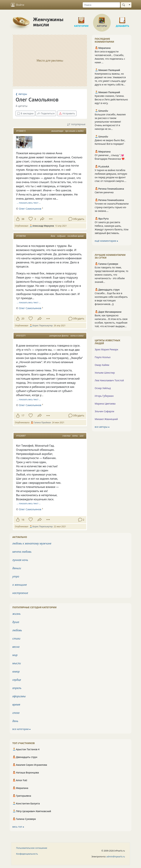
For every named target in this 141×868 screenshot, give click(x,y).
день (15, 721)
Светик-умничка (104, 192)
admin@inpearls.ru (116, 857)
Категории (81, 19)
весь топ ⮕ (18, 827)
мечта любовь (22, 552)
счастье (66, 436)
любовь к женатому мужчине (32, 543)
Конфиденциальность (27, 854)
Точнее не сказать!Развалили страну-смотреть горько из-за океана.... (112, 207)
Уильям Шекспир (105, 373)
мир (15, 655)
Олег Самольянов (30, 209)
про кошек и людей (74, 131)
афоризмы (19, 696)
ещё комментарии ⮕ (106, 241)
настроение (20, 593)
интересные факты (59, 336)
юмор (16, 672)
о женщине (20, 585)
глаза (16, 713)
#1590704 (21, 236)
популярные (76, 124)
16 (23, 520)
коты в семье (77, 336)
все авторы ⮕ (102, 427)
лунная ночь (20, 560)
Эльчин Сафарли (104, 411)
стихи (16, 638)
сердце (17, 680)
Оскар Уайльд (103, 388)
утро (16, 576)
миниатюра (57, 131)
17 (23, 415)
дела (53, 236)
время (16, 705)
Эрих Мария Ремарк (106, 349)
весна (16, 647)
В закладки (25, 113)
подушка (61, 236)
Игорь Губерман (104, 396)
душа (16, 622)
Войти (18, 5)
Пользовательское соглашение (32, 848)
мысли (17, 663)
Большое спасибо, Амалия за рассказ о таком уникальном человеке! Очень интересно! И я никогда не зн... (110, 122)
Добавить (122, 19)
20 (23, 318)
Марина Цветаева (105, 404)
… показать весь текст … (29, 203)
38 (23, 219)
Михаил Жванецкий (106, 419)
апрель (17, 688)
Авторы (102, 19)
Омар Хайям (102, 365)
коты (75, 436)
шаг (82, 436)
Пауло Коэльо (103, 357)
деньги (17, 568)
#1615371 (21, 336)
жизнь (16, 614)
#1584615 (21, 131)
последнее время (75, 236)
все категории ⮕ (21, 729)
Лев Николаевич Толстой (109, 380)
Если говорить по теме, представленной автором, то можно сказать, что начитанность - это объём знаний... (111, 275)
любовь (17, 630)
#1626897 (21, 436)
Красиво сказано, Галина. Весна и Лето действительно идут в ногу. (111, 99)
